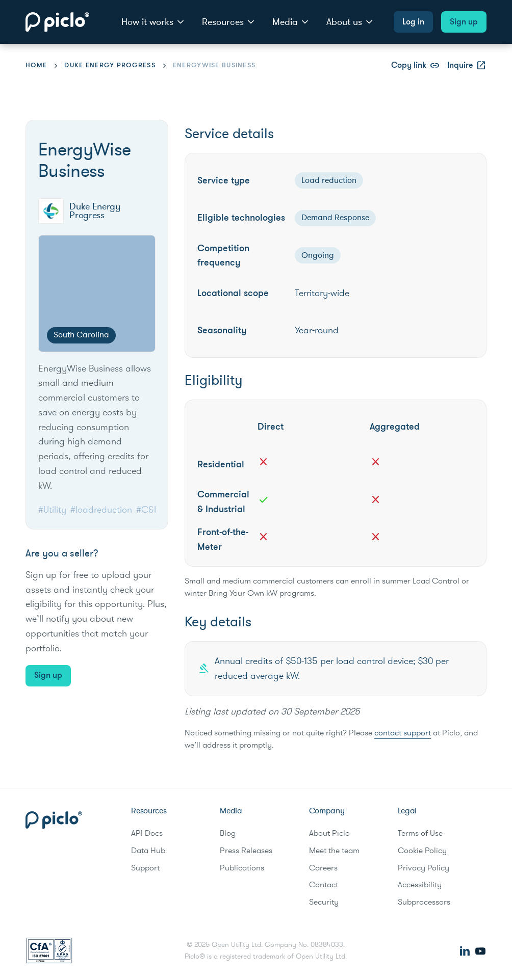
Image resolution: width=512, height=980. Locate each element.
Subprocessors (424, 902)
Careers (323, 868)
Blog (228, 833)
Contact (324, 885)
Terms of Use (420, 833)
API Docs (147, 833)
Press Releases (246, 851)
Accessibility (420, 885)
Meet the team (334, 851)
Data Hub (148, 851)
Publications (242, 868)
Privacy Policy (424, 868)
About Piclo (329, 833)
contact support (403, 733)
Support (145, 868)
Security (324, 902)
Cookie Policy (422, 851)
